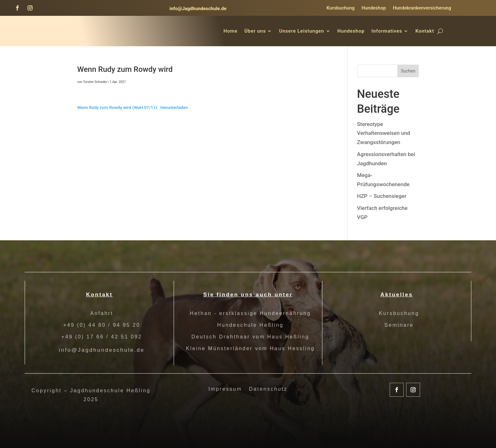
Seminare (399, 325)
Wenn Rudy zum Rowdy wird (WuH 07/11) (117, 107)
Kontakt (425, 31)
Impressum (225, 389)
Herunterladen (174, 107)
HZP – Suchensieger (382, 196)
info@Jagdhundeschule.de (198, 9)
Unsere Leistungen (301, 31)
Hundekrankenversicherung (422, 8)
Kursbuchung (341, 8)
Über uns (255, 31)
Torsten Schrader (95, 82)
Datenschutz (268, 389)
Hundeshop (374, 8)
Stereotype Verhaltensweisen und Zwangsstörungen (384, 133)
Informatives (387, 31)
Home (230, 31)
